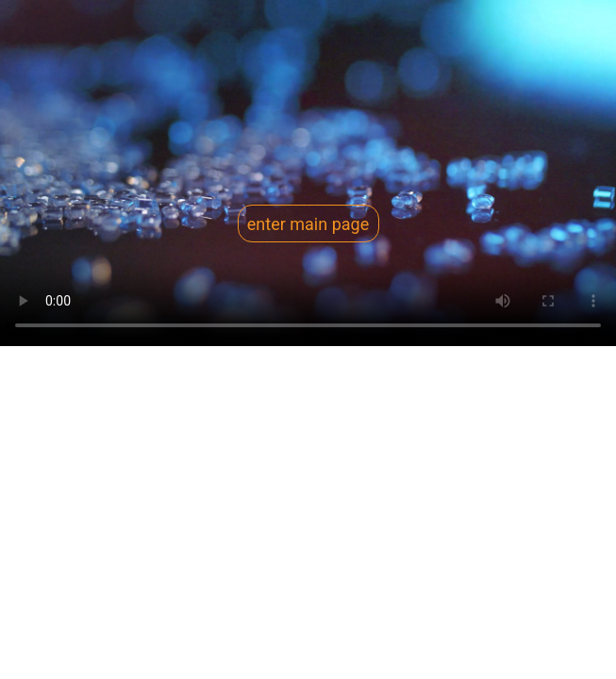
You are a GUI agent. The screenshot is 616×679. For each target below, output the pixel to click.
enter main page (308, 224)
